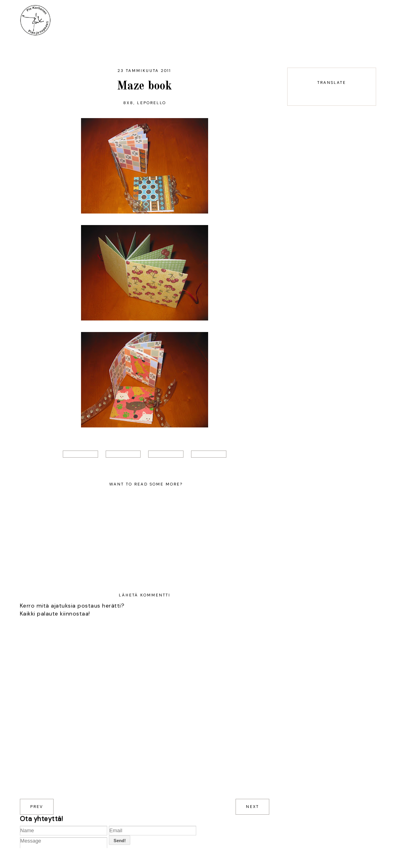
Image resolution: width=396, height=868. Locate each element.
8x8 (128, 103)
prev (37, 807)
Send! (120, 841)
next (252, 807)
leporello (152, 103)
